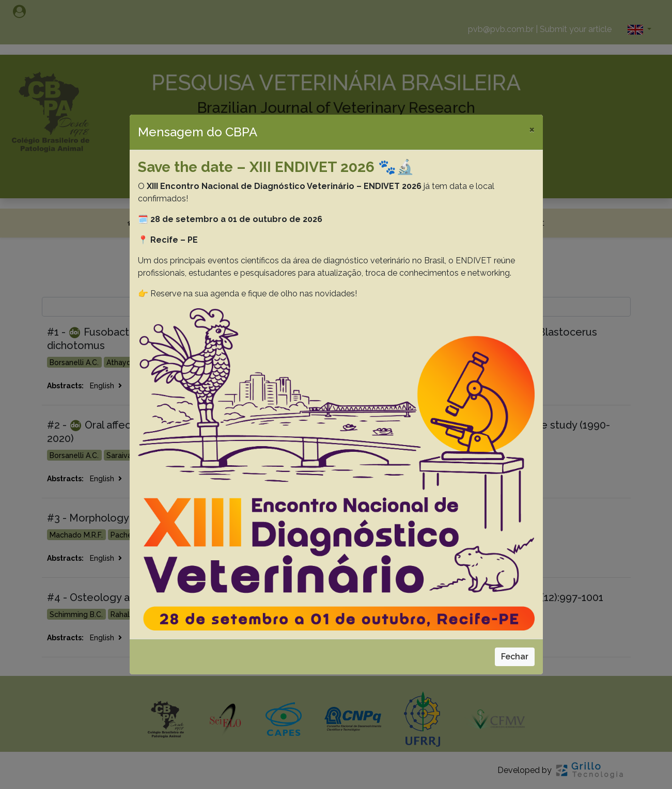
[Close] (532, 129)
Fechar (515, 657)
